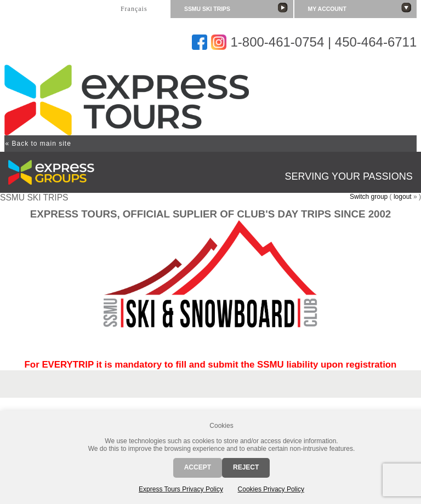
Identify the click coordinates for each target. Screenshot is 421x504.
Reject (246, 467)
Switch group (369, 197)
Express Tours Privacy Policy (181, 489)
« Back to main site (38, 144)
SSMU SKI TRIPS (236, 8)
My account (360, 8)
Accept (198, 467)
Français (134, 9)
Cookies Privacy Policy (271, 489)
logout (403, 197)
